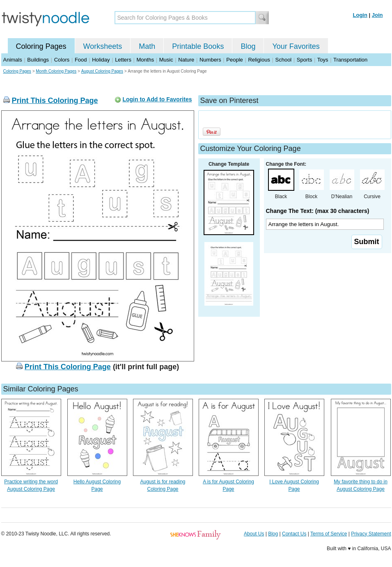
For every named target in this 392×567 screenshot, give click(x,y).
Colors (62, 60)
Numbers (210, 60)
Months (146, 60)
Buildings (38, 60)
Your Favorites (296, 46)
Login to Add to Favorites (157, 99)
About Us (254, 534)
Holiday (101, 60)
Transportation (350, 60)
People (234, 60)
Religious (259, 60)
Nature (186, 60)
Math (147, 46)
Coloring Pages (41, 46)
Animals (13, 60)
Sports (305, 60)
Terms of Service (329, 534)
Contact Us (294, 534)
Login (360, 15)
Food (81, 60)
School (284, 60)
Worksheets (103, 46)
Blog (248, 46)
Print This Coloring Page (55, 101)
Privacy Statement (371, 534)
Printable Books (198, 46)
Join (377, 15)
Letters (123, 60)
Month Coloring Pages (56, 71)
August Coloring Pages (102, 71)
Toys (323, 60)
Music (166, 60)
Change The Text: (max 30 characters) (318, 211)
